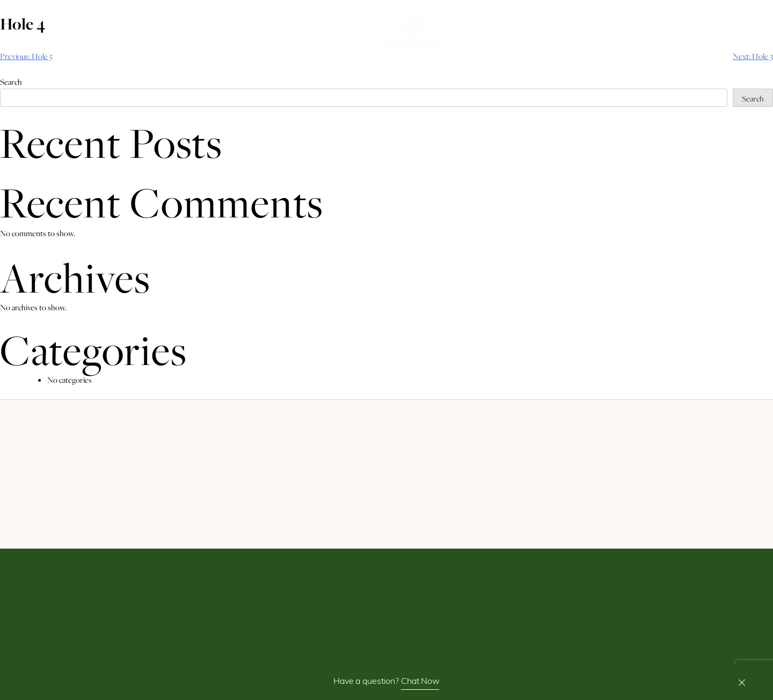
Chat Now (420, 682)
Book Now (74, 27)
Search (11, 82)
